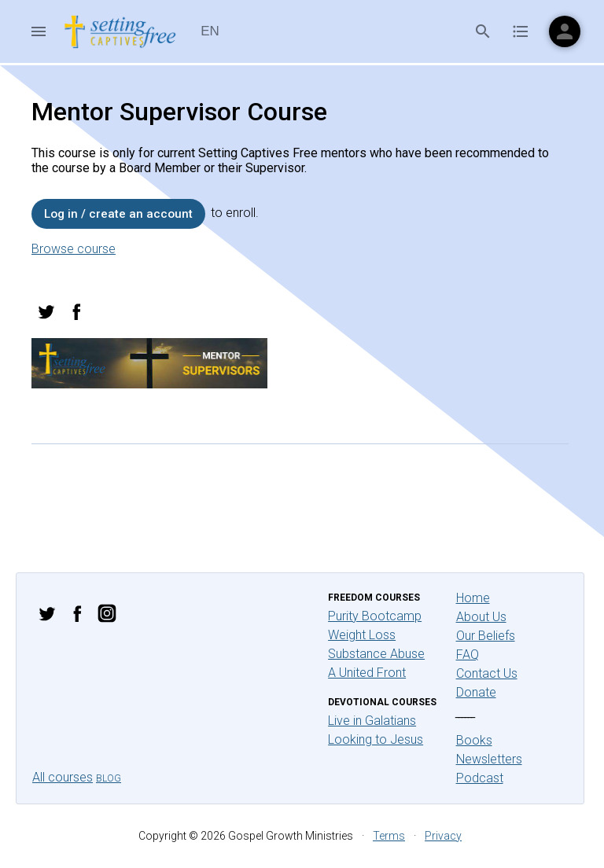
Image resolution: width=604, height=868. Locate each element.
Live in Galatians (372, 721)
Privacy (443, 836)
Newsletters (489, 759)
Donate (476, 692)
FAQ (468, 655)
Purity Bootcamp (375, 616)
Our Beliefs (486, 636)
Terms (389, 836)
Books (474, 740)
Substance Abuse (376, 654)
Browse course (74, 249)
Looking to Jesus (376, 739)
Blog (109, 778)
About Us (481, 617)
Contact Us (487, 673)
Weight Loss (362, 635)
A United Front (367, 673)
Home (473, 598)
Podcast (480, 778)
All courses (63, 777)
